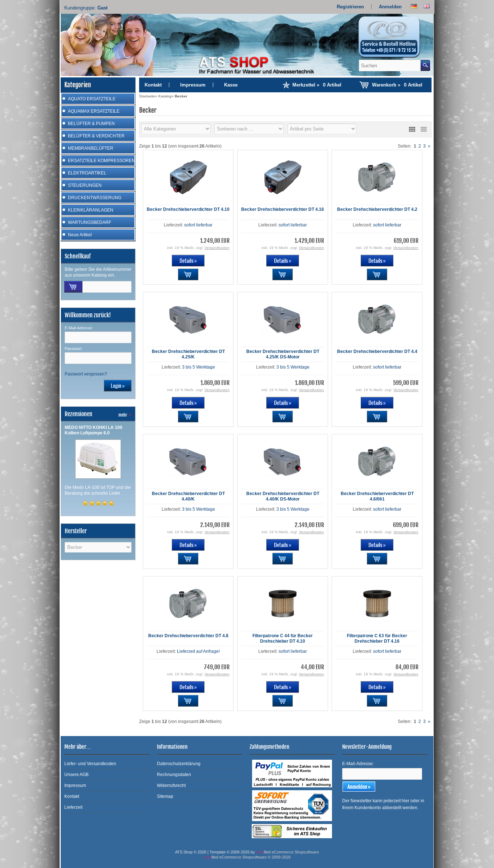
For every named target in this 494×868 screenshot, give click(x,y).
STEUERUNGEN (85, 185)
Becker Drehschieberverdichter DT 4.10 (188, 209)
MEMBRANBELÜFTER (91, 148)
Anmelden (390, 7)
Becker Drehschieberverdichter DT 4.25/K (188, 354)
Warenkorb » (397, 85)
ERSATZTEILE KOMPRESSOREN (102, 161)
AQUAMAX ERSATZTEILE (94, 111)
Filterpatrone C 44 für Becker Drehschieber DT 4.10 (283, 638)
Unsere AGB (76, 775)
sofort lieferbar (198, 225)
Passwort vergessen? (86, 374)
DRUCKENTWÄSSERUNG (95, 198)
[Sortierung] (249, 129)
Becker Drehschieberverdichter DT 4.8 (188, 636)
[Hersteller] (176, 129)
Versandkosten (217, 248)
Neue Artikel (80, 235)
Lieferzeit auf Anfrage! (198, 651)
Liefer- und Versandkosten (90, 764)
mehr (125, 415)
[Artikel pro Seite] (322, 129)
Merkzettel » (317, 85)
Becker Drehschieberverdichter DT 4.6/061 (377, 496)
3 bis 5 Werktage (199, 367)
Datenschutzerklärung (179, 764)
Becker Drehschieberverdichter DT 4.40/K (188, 496)
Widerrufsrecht (171, 785)
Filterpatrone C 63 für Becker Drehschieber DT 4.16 (377, 638)
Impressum (193, 85)
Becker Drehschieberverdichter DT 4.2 (377, 209)
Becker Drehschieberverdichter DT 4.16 (283, 209)
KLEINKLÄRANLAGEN (91, 210)
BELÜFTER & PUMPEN (91, 124)
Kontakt (153, 85)
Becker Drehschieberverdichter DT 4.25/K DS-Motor (283, 354)
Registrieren (350, 7)
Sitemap (165, 796)
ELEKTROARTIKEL (87, 173)
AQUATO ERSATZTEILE (92, 99)
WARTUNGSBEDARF (90, 222)
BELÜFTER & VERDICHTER (96, 136)
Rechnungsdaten (174, 775)
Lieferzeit (73, 807)
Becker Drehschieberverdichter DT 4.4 (377, 351)
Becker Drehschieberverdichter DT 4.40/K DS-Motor (283, 496)
